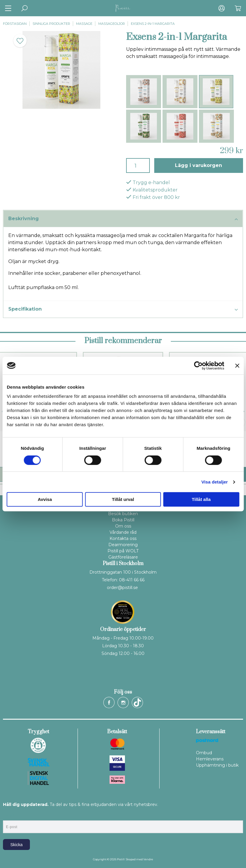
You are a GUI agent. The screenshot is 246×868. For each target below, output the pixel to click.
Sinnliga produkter (51, 24)
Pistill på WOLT (123, 551)
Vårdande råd (123, 532)
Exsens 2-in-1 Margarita (153, 24)
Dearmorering (123, 545)
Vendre (148, 859)
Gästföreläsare (123, 557)
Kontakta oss (123, 538)
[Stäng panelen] (237, 366)
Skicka (16, 845)
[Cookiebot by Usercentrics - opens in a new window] (198, 366)
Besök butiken (123, 514)
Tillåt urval (123, 499)
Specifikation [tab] (123, 309)
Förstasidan (15, 24)
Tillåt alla (201, 499)
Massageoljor (112, 24)
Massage (84, 24)
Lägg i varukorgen (198, 165)
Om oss (123, 526)
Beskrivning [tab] (123, 219)
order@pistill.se (122, 588)
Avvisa (45, 499)
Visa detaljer (214, 482)
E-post (8, 815)
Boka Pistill (123, 520)
